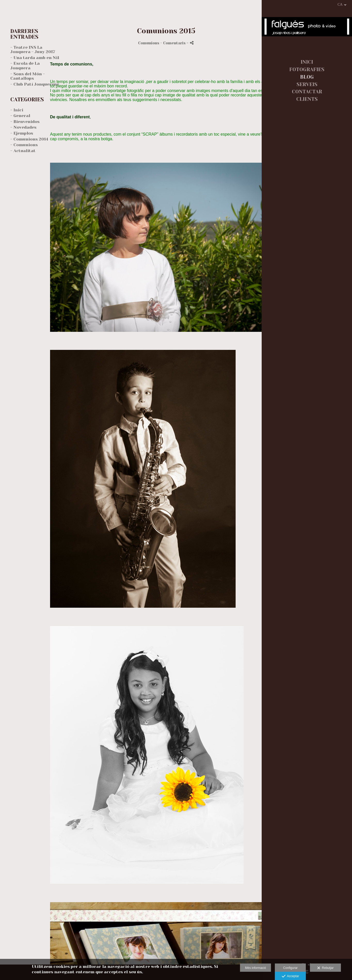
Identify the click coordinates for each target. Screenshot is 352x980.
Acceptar (290, 976)
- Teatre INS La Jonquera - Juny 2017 (33, 50)
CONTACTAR (307, 92)
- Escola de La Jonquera (25, 66)
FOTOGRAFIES (307, 70)
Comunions (149, 43)
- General (20, 116)
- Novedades (23, 127)
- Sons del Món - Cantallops (28, 76)
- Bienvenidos (25, 122)
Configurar (290, 968)
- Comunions (24, 145)
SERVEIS (307, 85)
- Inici (17, 110)
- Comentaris (173, 43)
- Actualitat (23, 151)
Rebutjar (325, 968)
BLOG (307, 77)
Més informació (255, 968)
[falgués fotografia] (307, 29)
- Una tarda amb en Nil (35, 58)
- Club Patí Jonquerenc (35, 84)
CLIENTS (307, 99)
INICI (307, 62)
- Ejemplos (22, 133)
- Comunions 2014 (29, 139)
